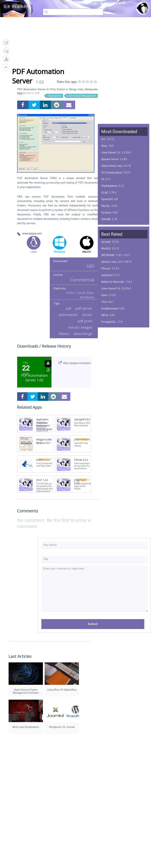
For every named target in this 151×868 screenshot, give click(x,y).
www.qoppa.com (32, 233)
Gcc (103, 139)
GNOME (106, 219)
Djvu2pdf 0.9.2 (82, 419)
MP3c (105, 315)
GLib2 (105, 193)
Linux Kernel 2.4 (111, 349)
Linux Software (79, 3)
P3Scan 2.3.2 (81, 460)
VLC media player (112, 173)
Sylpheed (107, 275)
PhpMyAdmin (109, 186)
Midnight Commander (114, 342)
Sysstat (106, 242)
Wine (104, 146)
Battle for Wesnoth (112, 282)
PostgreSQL (109, 322)
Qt (103, 179)
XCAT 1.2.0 (42, 480)
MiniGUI (106, 248)
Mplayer (106, 362)
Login (94, 3)
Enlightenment (110, 309)
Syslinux (106, 213)
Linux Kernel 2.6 (111, 153)
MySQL (106, 206)
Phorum (106, 268)
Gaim (104, 295)
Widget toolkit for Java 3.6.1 (44, 441)
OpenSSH (107, 199)
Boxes (105, 355)
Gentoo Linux (109, 262)
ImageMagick (109, 226)
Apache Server (110, 159)
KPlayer (106, 329)
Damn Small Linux (112, 166)
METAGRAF (108, 255)
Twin (104, 302)
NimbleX (106, 335)
